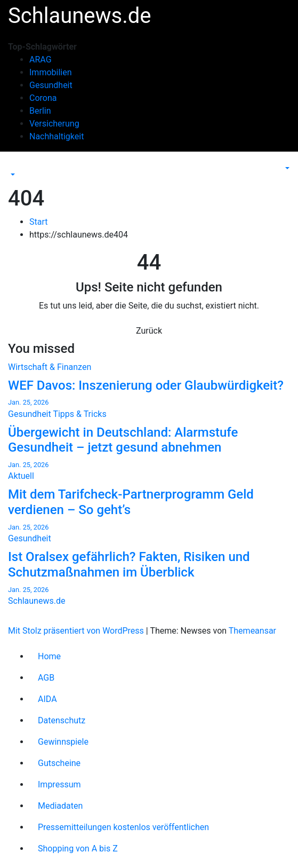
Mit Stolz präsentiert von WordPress (77, 631)
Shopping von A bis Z (78, 849)
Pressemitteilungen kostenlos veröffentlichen (123, 827)
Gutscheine (59, 763)
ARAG (41, 60)
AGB (46, 678)
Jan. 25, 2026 (28, 402)
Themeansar (252, 631)
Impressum (59, 784)
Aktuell (21, 476)
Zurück (149, 331)
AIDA (47, 699)
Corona (43, 98)
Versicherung (54, 124)
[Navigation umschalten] (15, 165)
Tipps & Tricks (79, 414)
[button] (12, 175)
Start (38, 222)
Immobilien (51, 72)
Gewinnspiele (63, 742)
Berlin (40, 111)
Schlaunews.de (80, 16)
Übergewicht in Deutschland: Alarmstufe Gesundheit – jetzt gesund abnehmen (123, 440)
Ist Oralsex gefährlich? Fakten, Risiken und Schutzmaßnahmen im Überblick (129, 565)
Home (49, 656)
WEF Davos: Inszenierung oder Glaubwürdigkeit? (146, 385)
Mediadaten (60, 806)
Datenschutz (62, 720)
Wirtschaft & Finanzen (50, 367)
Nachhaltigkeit (57, 136)
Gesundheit (51, 85)
